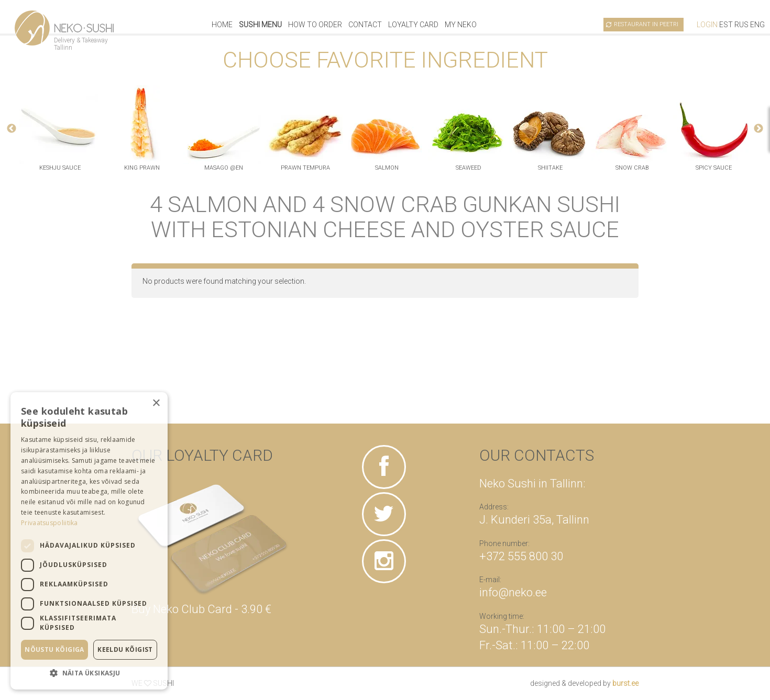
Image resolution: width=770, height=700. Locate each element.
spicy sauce (714, 168)
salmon (387, 168)
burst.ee (625, 683)
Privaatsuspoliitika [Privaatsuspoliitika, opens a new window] (49, 523)
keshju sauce (60, 168)
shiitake (550, 168)
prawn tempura (305, 168)
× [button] (156, 403)
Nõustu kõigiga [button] (54, 649)
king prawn (142, 168)
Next (758, 129)
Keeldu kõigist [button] (125, 649)
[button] (89, 673)
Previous (12, 129)
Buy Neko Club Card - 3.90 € (201, 609)
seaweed (469, 168)
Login (707, 25)
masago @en (224, 168)
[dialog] (89, 541)
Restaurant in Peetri (646, 24)
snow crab (632, 168)
